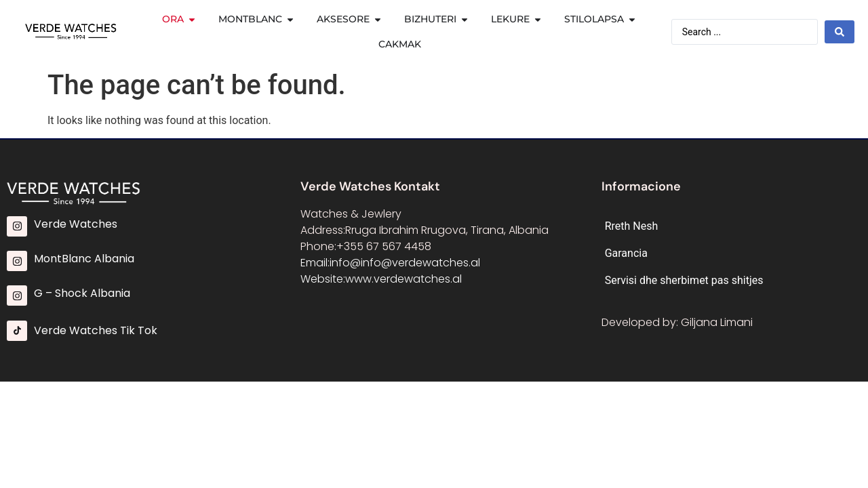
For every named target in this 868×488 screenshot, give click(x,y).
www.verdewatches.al (403, 279)
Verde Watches (76, 224)
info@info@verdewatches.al (405, 263)
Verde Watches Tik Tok (96, 330)
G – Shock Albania (82, 293)
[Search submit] (840, 32)
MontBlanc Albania (84, 259)
